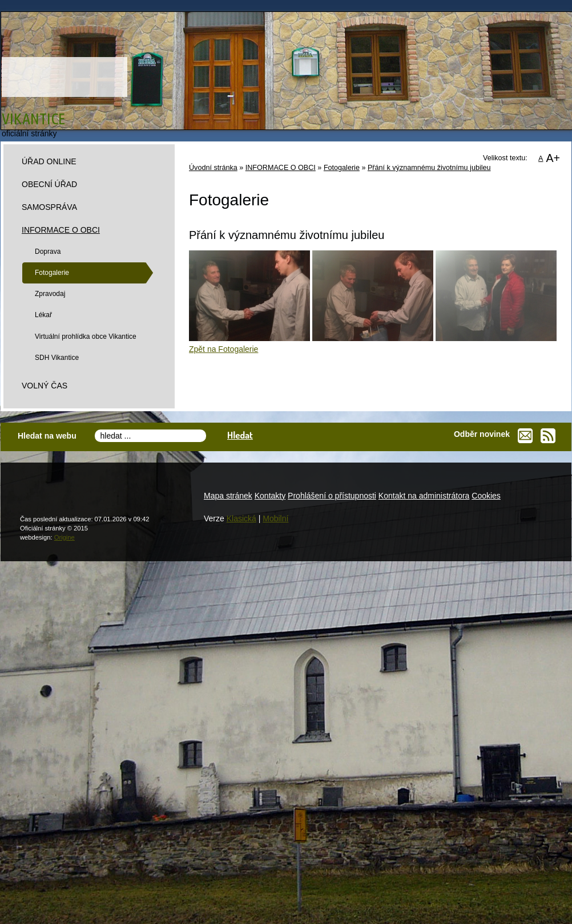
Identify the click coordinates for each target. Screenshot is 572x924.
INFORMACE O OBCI (281, 168)
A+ (553, 158)
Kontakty (270, 496)
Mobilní (275, 518)
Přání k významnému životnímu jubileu (429, 168)
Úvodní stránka (213, 168)
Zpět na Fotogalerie (223, 349)
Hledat (240, 435)
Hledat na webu (47, 436)
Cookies (486, 496)
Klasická (241, 518)
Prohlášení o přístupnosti (332, 496)
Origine (65, 537)
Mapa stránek (228, 496)
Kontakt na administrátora (424, 496)
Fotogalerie (342, 168)
